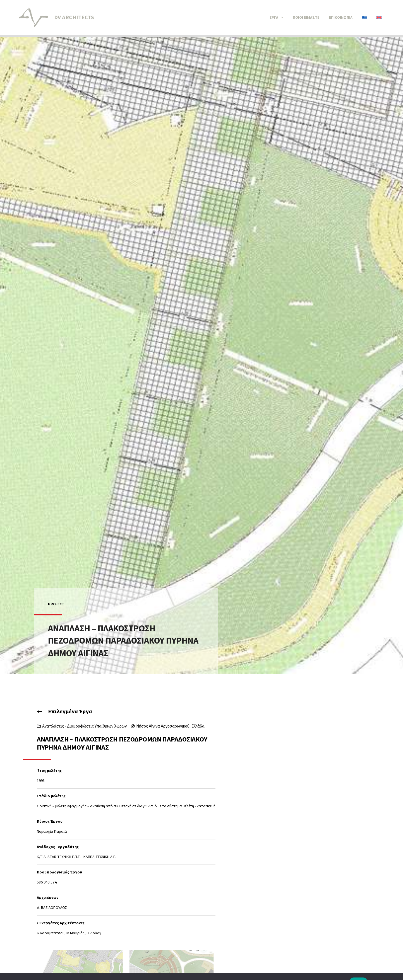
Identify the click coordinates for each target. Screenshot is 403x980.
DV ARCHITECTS (74, 18)
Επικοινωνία (344, 18)
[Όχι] (396, 971)
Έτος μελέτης (49, 771)
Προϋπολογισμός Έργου (59, 872)
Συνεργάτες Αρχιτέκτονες (61, 923)
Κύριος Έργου (50, 822)
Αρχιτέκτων (48, 898)
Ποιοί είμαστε (310, 18)
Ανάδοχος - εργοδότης (58, 847)
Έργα (282, 18)
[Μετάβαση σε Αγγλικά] (380, 18)
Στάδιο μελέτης (51, 796)
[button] (286, 18)
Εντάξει (359, 971)
